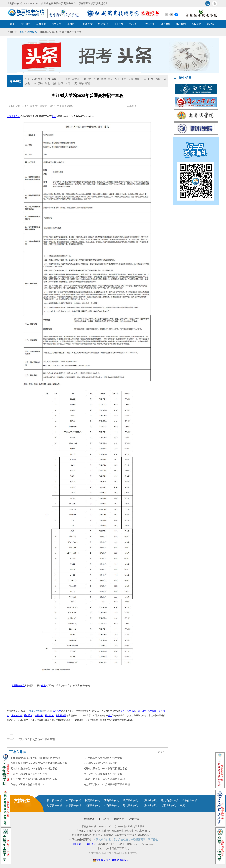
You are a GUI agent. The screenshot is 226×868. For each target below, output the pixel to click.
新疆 (88, 83)
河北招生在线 (130, 805)
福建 (104, 79)
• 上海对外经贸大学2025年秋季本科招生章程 (33, 779)
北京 (27, 79)
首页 (12, 24)
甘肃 (68, 83)
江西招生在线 (111, 800)
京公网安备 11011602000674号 (112, 860)
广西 (151, 79)
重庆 (110, 79)
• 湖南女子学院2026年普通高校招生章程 (106, 769)
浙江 (90, 79)
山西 (47, 79)
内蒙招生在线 (73, 805)
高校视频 (181, 24)
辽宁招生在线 (55, 805)
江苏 (164, 79)
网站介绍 (89, 819)
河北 (41, 79)
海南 (157, 79)
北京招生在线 (168, 805)
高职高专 (88, 24)
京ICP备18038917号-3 (85, 844)
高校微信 (196, 24)
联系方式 (134, 819)
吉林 (68, 79)
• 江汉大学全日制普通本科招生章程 (103, 774)
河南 (54, 83)
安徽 (27, 83)
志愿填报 (41, 24)
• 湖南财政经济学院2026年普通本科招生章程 (33, 769)
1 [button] (166, 15)
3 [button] (176, 15)
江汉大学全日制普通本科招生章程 (36, 739)
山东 (34, 83)
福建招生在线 (92, 800)
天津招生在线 (149, 805)
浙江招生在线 (130, 800)
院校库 (211, 24)
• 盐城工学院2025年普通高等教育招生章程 (107, 785)
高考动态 (32, 32)
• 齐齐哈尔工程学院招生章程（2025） (29, 785)
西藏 (137, 79)
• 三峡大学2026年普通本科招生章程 (28, 774)
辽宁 (61, 79)
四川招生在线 (55, 800)
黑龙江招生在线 (169, 800)
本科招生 (72, 24)
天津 (34, 79)
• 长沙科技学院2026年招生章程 (101, 763)
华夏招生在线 (47, 106)
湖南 (41, 83)
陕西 (61, 83)
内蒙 (54, 79)
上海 (84, 79)
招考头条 (56, 24)
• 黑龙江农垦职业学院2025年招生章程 (104, 779)
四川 (117, 79)
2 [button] (171, 15)
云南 (130, 79)
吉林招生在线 (190, 800)
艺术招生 (134, 24)
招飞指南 (165, 24)
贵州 (124, 79)
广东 (144, 79)
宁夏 (74, 83)
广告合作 (104, 819)
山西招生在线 (111, 805)
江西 (97, 79)
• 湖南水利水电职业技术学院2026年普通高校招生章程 (38, 763)
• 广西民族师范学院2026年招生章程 (103, 758)
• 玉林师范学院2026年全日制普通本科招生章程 (34, 758)
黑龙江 (76, 79)
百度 (182, 805)
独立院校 (103, 24)
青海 (81, 83)
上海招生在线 (149, 800)
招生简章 (25, 24)
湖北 (47, 83)
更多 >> (162, 752)
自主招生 (119, 24)
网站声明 (119, 819)
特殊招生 (150, 24)
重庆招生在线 (73, 800)
